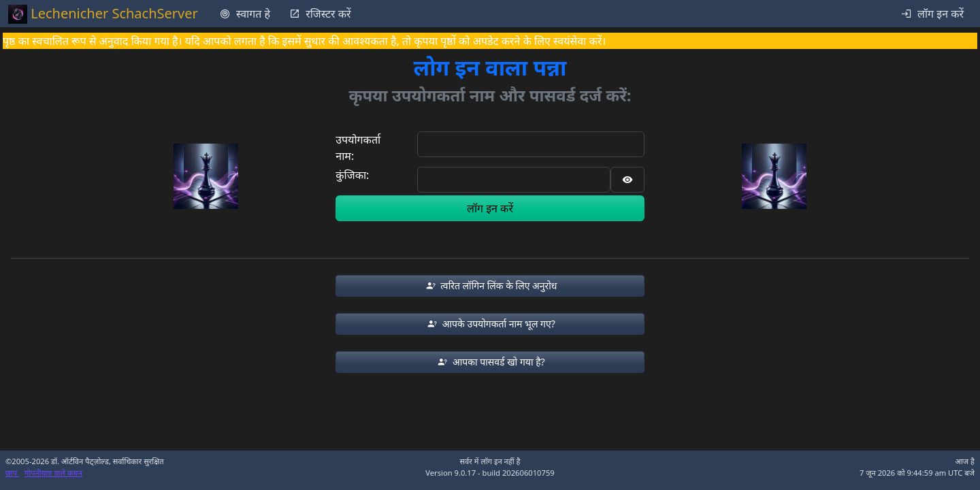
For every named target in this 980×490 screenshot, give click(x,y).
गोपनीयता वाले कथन (53, 473)
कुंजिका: (352, 175)
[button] (490, 286)
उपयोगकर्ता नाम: (358, 148)
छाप (12, 473)
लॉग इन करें (490, 208)
